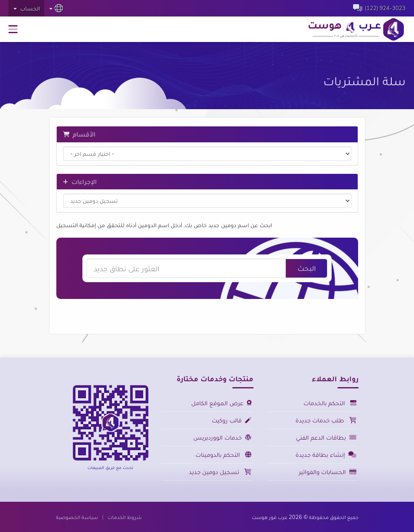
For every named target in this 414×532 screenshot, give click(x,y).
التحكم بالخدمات (330, 403)
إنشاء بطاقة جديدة (326, 455)
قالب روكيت (232, 420)
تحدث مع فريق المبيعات (110, 467)
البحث (307, 268)
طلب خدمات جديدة (326, 420)
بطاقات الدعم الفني (326, 437)
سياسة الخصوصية (77, 517)
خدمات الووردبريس (222, 437)
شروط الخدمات (125, 517)
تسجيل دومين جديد (220, 472)
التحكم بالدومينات (223, 455)
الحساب (27, 8)
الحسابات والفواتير (328, 472)
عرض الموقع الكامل (221, 403)
